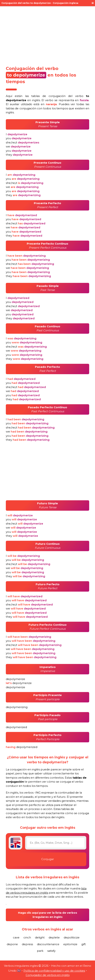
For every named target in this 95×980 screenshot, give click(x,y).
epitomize (70, 944)
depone (12, 944)
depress (27, 944)
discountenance (48, 944)
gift (84, 944)
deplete (54, 937)
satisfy (51, 951)
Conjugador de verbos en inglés (48, 975)
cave (16, 937)
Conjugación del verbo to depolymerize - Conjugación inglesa (40, 3)
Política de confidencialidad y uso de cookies (54, 971)
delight (40, 937)
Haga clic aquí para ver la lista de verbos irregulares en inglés (48, 915)
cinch (27, 937)
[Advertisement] (47, 35)
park (40, 951)
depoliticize (72, 937)
